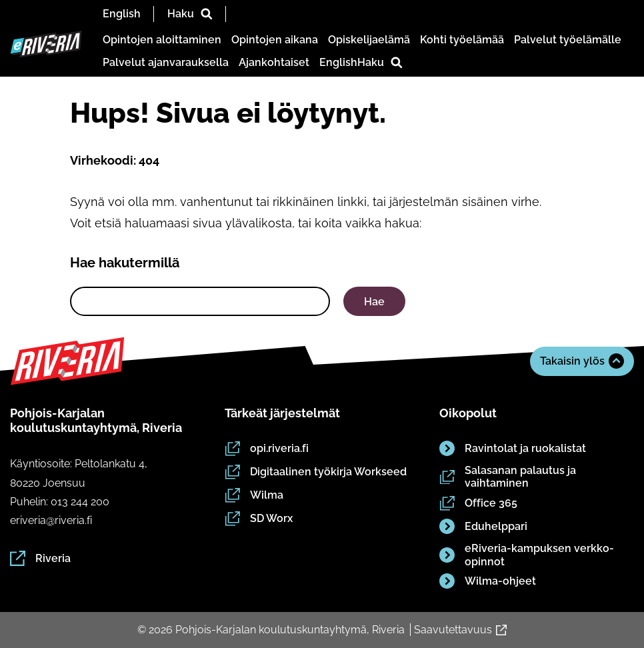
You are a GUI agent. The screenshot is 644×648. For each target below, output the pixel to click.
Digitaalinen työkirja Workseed (316, 472)
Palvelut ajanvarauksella (166, 62)
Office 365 (478, 503)
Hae (374, 302)
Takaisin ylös (582, 361)
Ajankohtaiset (274, 62)
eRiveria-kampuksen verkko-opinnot (527, 555)
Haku (190, 14)
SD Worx (259, 519)
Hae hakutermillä (125, 263)
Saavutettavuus (460, 630)
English (122, 14)
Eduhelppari (483, 527)
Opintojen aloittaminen (162, 40)
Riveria (40, 558)
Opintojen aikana (275, 40)
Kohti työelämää (462, 40)
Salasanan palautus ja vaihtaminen (508, 477)
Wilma (254, 495)
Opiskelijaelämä (369, 40)
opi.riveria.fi (267, 449)
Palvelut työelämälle (568, 40)
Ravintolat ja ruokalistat (513, 449)
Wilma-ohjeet (488, 582)
